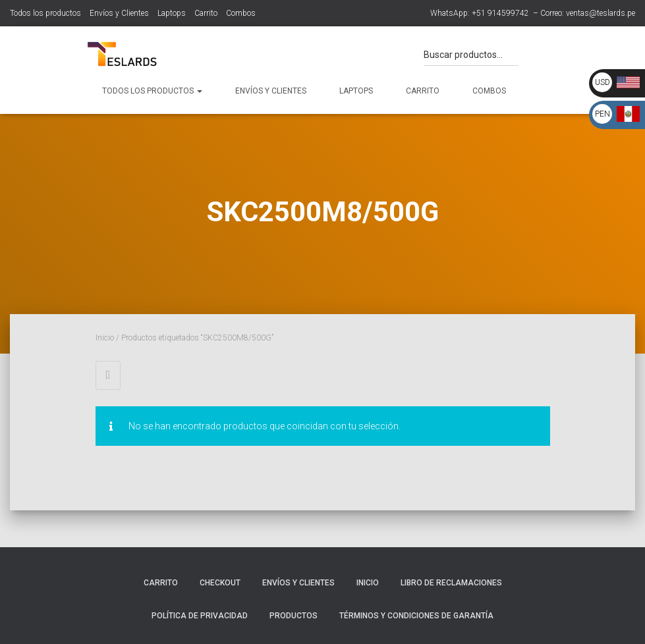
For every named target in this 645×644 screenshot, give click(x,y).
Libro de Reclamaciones (451, 583)
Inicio (105, 338)
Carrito (206, 13)
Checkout (220, 583)
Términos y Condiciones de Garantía (416, 616)
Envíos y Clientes (119, 13)
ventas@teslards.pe (601, 13)
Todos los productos (45, 13)
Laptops (172, 13)
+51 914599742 (500, 13)
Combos (241, 13)
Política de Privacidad (200, 616)
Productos (294, 616)
